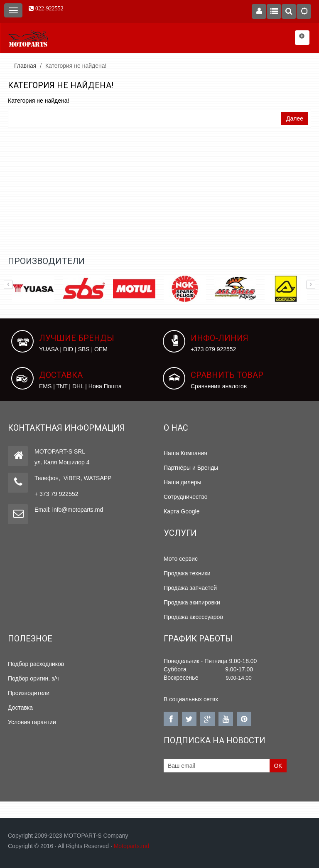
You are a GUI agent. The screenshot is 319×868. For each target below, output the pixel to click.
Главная (25, 66)
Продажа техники (187, 573)
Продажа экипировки (192, 602)
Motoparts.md (132, 846)
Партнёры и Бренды (191, 468)
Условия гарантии (32, 722)
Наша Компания (185, 453)
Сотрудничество (185, 497)
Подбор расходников (36, 664)
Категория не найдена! (76, 66)
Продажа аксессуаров (193, 617)
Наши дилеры (183, 482)
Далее (295, 118)
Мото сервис (181, 559)
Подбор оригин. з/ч (33, 678)
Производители (29, 693)
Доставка (20, 708)
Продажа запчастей (190, 588)
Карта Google (182, 511)
